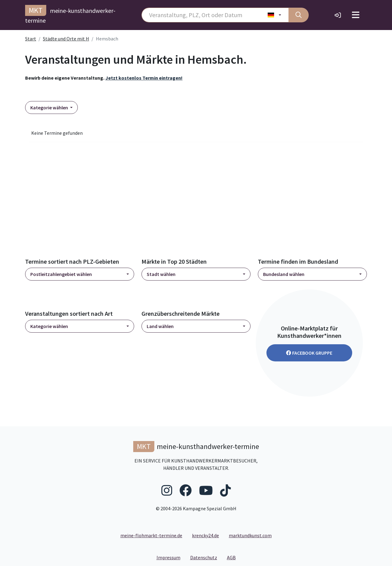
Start (31, 39)
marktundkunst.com (250, 535)
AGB (234, 557)
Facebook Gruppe (309, 353)
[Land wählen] (275, 15)
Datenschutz (206, 557)
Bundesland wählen (284, 274)
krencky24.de (205, 535)
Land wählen (160, 326)
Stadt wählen (161, 274)
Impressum (171, 557)
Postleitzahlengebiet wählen (61, 274)
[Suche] (299, 15)
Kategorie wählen (50, 108)
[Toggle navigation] (356, 15)
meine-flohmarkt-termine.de (151, 535)
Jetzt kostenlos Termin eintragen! (144, 78)
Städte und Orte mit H (66, 39)
